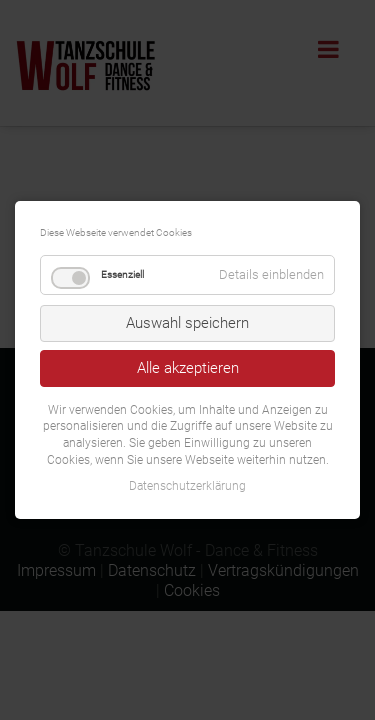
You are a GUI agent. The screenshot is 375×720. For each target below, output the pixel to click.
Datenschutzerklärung (187, 486)
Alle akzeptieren (188, 368)
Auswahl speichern (187, 323)
